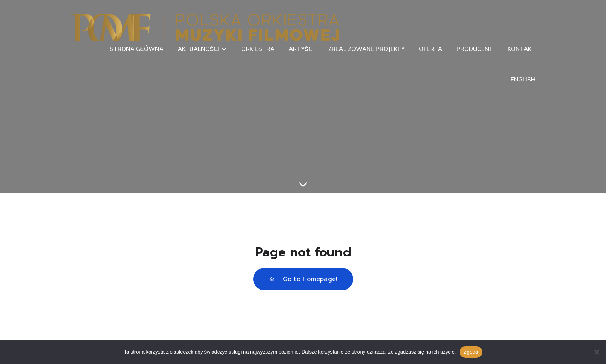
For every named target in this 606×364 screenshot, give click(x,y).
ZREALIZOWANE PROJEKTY (366, 49)
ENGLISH (523, 79)
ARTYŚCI (301, 49)
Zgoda (471, 352)
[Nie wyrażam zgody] (596, 352)
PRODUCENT (475, 49)
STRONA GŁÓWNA (136, 49)
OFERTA (431, 49)
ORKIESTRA (258, 49)
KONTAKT (521, 49)
